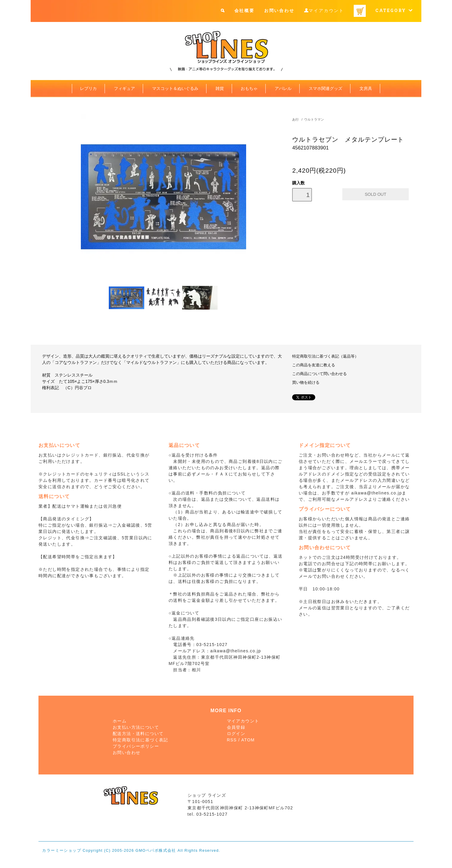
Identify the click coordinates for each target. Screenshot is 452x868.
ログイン (236, 734)
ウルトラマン (314, 119)
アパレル (283, 88)
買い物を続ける (306, 383)
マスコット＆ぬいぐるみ (175, 88)
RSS (232, 740)
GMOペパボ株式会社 (156, 851)
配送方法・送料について (138, 734)
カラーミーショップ (62, 851)
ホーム (120, 721)
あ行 (295, 119)
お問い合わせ (279, 10)
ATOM (248, 740)
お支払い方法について (136, 727)
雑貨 (220, 88)
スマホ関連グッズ (325, 88)
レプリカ (88, 88)
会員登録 (236, 727)
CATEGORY (394, 10)
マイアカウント (326, 11)
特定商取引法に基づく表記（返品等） (325, 356)
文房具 (366, 88)
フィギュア (124, 88)
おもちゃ (249, 88)
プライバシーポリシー (136, 746)
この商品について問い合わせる (319, 374)
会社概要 (244, 10)
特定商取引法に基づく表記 (140, 740)
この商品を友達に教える (314, 365)
